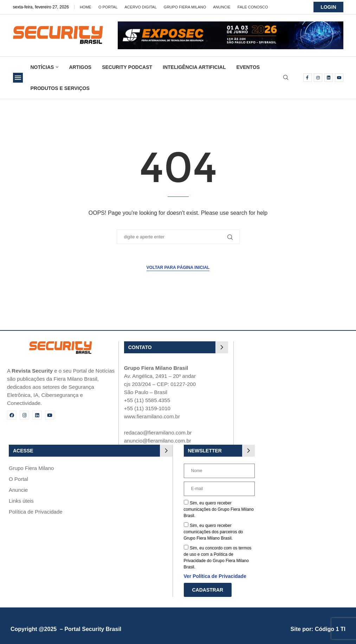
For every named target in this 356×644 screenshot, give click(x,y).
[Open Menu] (18, 78)
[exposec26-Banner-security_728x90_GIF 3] (231, 24)
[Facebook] (308, 78)
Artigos (80, 67)
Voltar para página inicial (178, 268)
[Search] (286, 78)
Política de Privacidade (36, 512)
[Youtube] (339, 78)
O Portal (108, 7)
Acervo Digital (141, 7)
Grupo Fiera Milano (185, 7)
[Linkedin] (329, 78)
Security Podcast (127, 67)
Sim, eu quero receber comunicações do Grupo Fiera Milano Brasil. (219, 509)
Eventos (248, 67)
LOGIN (328, 7)
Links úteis (21, 501)
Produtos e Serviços (60, 88)
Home (86, 7)
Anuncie (222, 7)
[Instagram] (318, 78)
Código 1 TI (330, 629)
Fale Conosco (253, 7)
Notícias (42, 67)
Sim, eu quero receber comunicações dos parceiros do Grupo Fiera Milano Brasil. (213, 532)
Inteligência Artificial (194, 67)
